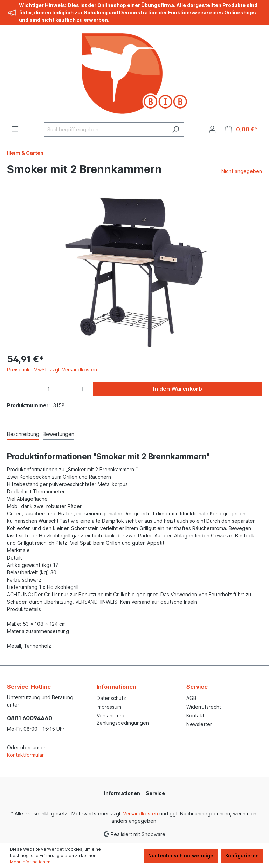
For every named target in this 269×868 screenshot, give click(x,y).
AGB (191, 698)
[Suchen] (176, 129)
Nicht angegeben (242, 171)
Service (197, 687)
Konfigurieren (242, 856)
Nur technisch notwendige (181, 856)
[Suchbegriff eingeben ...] (106, 129)
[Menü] (15, 129)
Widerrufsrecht (204, 707)
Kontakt (195, 716)
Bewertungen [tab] (58, 434)
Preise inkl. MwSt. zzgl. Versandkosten (52, 370)
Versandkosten (140, 814)
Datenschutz (111, 698)
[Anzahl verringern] (14, 389)
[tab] (23, 434)
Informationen (116, 687)
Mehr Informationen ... (32, 862)
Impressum (109, 707)
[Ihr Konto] (212, 129)
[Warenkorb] (241, 129)
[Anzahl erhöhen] (83, 389)
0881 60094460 (30, 718)
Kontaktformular (25, 755)
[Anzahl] (49, 389)
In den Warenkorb (178, 389)
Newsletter (199, 724)
